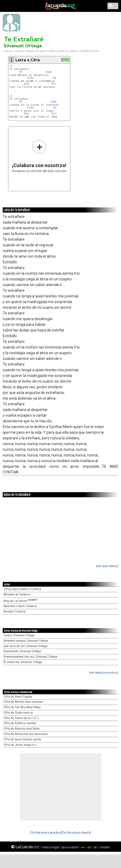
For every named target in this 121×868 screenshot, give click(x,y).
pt (95, 847)
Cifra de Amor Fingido (18, 697)
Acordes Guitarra (15, 612)
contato (105, 847)
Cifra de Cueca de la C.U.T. (21, 718)
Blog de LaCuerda (20, 601)
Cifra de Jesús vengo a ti (20, 745)
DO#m (30, 78)
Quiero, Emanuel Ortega (19, 635)
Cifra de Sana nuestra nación (22, 739)
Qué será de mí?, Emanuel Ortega (25, 646)
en (89, 847)
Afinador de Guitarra (17, 594)
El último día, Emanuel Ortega (23, 662)
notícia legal (51, 847)
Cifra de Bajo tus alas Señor (22, 729)
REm (26, 84)
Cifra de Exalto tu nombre (20, 723)
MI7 (54, 84)
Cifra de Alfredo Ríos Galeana (23, 702)
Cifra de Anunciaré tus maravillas (26, 734)
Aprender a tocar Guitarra (20, 606)
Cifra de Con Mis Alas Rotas (22, 707)
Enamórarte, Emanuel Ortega (22, 651)
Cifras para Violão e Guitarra (22, 589)
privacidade (70, 847)
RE (56, 78)
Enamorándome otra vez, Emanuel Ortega (30, 657)
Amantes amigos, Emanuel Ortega (26, 641)
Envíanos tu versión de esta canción (39, 156)
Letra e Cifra (28, 60)
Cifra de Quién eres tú (18, 713)
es (83, 847)
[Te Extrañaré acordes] (46, 832)
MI (22, 72)
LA (12, 66)
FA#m (48, 72)
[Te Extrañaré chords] (76, 832)
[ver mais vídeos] (107, 566)
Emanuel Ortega (23, 46)
